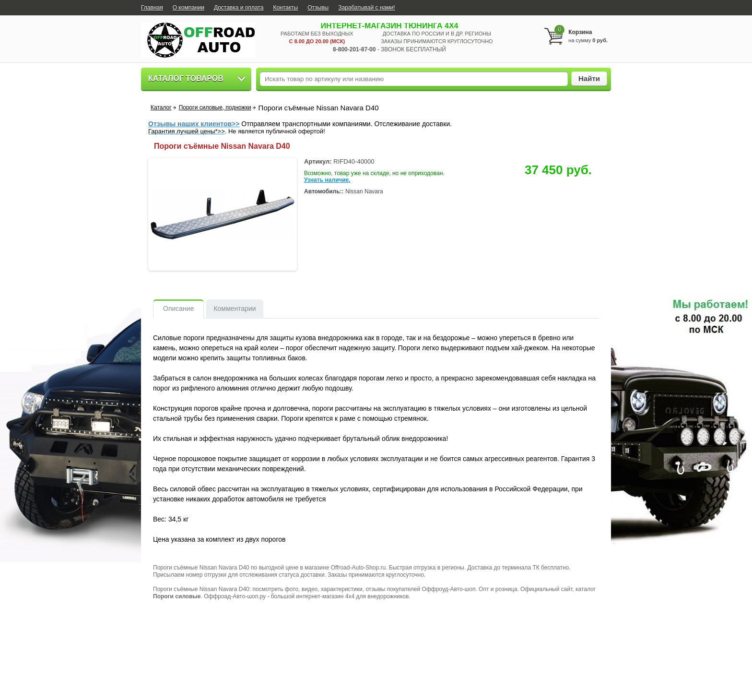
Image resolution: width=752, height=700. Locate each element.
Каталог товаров (186, 78)
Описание (178, 308)
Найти (589, 78)
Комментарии (235, 308)
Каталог (161, 107)
